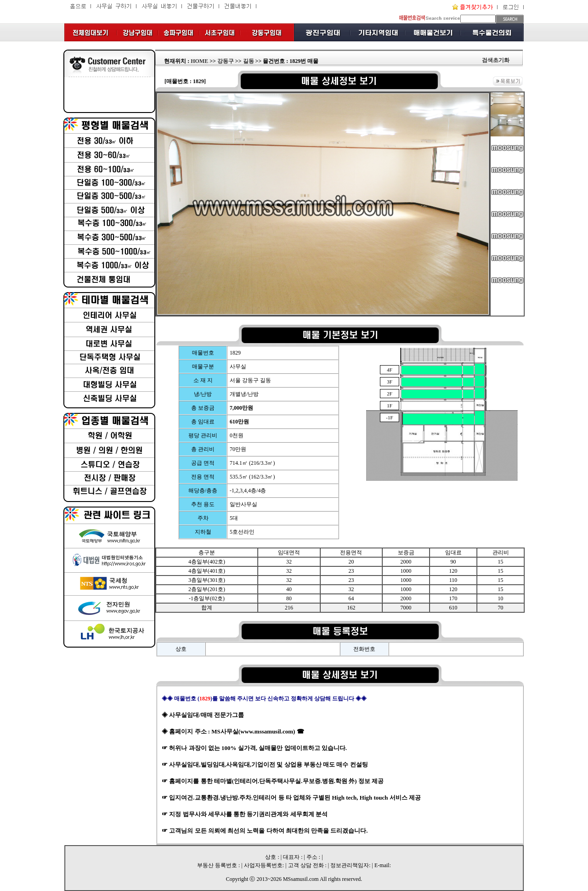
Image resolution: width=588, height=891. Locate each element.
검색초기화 (496, 60)
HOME (199, 61)
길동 (249, 61)
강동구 (226, 61)
